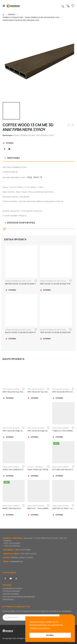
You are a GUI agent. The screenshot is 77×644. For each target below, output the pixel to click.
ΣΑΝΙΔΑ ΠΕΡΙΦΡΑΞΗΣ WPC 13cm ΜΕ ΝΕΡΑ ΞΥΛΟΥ (33, 135)
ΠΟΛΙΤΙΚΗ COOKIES (11, 594)
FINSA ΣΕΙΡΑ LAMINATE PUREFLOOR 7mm (19, 467)
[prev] (69, 125)
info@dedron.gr (16, 561)
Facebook (5, 149)
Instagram (16, 579)
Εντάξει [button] (50, 635)
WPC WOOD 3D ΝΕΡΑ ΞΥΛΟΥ (14, 389)
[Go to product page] (21, 261)
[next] (73, 125)
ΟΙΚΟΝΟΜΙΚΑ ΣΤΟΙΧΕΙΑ (12, 588)
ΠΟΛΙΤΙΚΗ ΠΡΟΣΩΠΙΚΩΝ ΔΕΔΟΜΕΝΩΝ (19, 597)
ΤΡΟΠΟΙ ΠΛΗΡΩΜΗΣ (11, 591)
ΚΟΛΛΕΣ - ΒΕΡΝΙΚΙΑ (35, 467)
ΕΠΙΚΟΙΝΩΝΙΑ (8, 599)
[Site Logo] (13, 6)
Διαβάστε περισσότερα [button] (40, 628)
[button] (5, 6)
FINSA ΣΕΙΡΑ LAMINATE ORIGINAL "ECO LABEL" (21, 506)
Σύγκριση (10, 143)
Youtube (11, 579)
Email (9, 149)
